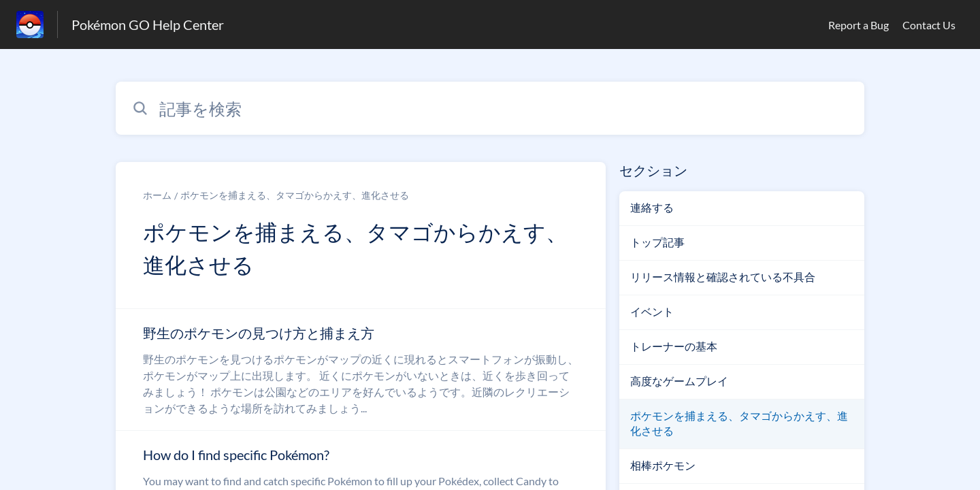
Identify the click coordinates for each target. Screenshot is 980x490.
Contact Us (929, 25)
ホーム (157, 195)
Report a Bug (859, 25)
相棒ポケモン (663, 465)
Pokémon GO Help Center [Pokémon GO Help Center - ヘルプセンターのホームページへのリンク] (148, 24)
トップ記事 (657, 242)
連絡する (652, 207)
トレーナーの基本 (674, 346)
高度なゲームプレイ (679, 381)
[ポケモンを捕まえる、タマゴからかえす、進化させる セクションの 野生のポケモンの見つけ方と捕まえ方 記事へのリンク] (361, 370)
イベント (652, 311)
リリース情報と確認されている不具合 (723, 277)
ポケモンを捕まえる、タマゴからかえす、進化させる (295, 195)
